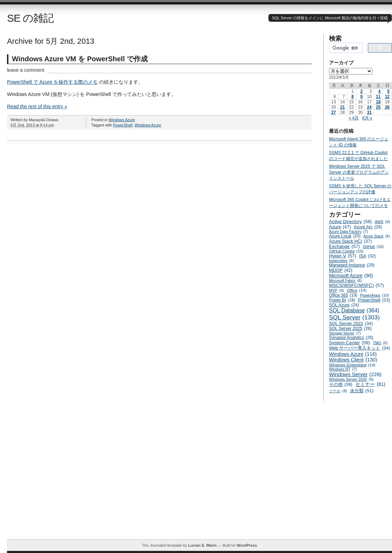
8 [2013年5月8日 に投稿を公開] (353, 97)
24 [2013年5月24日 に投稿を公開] (369, 107)
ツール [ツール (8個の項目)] (338, 391)
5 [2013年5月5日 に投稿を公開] (388, 91)
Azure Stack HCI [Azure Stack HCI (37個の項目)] (350, 241)
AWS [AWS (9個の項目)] (382, 222)
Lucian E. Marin (202, 545)
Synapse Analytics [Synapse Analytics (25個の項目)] (351, 338)
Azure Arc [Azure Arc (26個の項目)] (368, 227)
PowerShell (123, 125)
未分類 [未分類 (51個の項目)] (362, 391)
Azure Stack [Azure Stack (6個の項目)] (376, 236)
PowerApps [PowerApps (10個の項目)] (374, 295)
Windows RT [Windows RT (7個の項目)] (343, 369)
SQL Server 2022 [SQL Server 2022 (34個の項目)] (351, 324)
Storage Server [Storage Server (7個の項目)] (345, 333)
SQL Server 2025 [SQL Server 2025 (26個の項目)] (350, 329)
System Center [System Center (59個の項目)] (349, 343)
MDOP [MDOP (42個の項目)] (341, 270)
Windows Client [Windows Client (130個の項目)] (353, 360)
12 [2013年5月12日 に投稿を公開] (387, 97)
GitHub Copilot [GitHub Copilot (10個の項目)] (346, 251)
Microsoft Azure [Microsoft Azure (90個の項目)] (351, 276)
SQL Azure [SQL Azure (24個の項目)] (344, 305)
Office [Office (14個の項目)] (357, 290)
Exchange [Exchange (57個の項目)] (344, 246)
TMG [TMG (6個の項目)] (380, 343)
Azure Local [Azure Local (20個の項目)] (345, 236)
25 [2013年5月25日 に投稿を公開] (378, 107)
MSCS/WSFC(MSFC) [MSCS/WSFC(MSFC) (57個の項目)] (356, 285)
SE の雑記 (30, 18)
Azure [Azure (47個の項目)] (340, 227)
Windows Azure (122, 120)
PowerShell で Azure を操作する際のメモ (52, 82)
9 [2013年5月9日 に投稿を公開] (362, 97)
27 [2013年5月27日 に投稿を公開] (333, 112)
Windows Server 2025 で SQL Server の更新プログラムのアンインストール (359, 172)
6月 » (367, 118)
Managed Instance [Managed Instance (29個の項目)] (352, 265)
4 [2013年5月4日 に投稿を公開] (380, 91)
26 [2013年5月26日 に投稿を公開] (387, 107)
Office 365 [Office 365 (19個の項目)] (343, 295)
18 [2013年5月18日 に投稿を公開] (378, 102)
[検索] (345, 48)
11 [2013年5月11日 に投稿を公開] (378, 97)
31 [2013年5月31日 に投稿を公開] (369, 112)
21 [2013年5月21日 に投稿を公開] (342, 107)
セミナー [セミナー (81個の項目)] (370, 384)
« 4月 (354, 118)
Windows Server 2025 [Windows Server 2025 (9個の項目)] (351, 379)
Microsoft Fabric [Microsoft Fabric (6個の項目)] (345, 281)
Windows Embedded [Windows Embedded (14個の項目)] (352, 365)
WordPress (247, 545)
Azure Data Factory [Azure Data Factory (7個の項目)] (348, 231)
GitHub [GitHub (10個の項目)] (373, 247)
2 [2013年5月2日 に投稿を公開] (362, 91)
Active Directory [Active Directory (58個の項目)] (350, 222)
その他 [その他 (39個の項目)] (341, 384)
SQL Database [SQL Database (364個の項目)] (354, 311)
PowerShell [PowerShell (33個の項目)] (374, 300)
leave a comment (26, 70)
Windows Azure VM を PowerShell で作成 (80, 59)
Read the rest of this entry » (37, 106)
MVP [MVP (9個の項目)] (337, 290)
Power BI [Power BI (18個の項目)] (342, 300)
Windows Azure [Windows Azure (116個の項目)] (353, 354)
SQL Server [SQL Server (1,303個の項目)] (354, 317)
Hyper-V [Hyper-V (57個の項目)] (343, 256)
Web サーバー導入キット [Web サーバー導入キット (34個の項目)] (359, 348)
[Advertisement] (66, 474)
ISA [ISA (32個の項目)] (367, 256)
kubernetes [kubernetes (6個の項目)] (341, 261)
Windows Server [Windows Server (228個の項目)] (355, 374)
